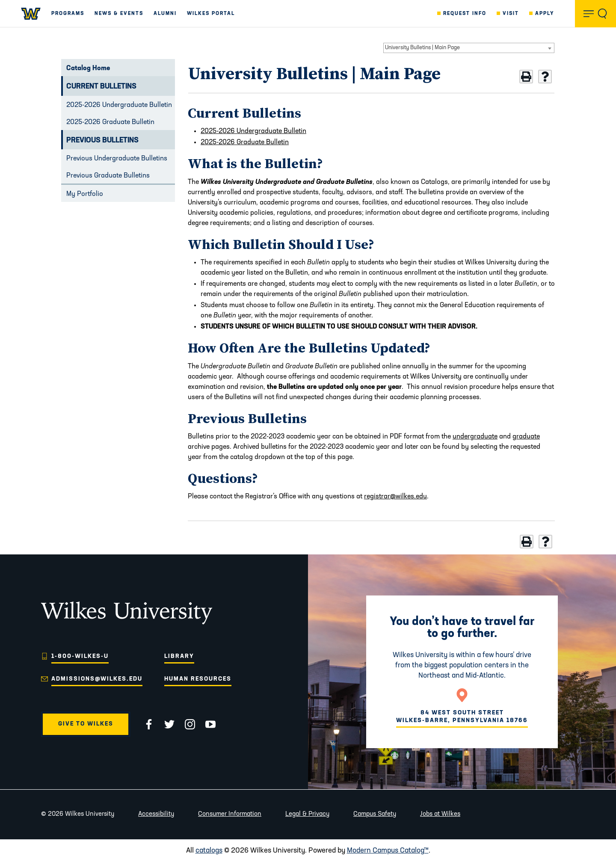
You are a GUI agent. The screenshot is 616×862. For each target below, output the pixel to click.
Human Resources (198, 679)
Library (179, 656)
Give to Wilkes (86, 724)
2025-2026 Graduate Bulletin (110, 122)
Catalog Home (88, 68)
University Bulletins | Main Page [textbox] (422, 48)
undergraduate (475, 437)
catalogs (209, 851)
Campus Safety (375, 814)
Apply (545, 14)
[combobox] (469, 48)
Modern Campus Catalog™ (388, 851)
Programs (68, 14)
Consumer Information (230, 814)
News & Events (119, 14)
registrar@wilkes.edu (395, 497)
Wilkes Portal (211, 14)
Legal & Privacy (307, 814)
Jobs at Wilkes (440, 814)
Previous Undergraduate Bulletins (117, 159)
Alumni (165, 14)
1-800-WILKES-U (80, 656)
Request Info (465, 14)
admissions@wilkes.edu (97, 679)
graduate (526, 437)
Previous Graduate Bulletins (108, 176)
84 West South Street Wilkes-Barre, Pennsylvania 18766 (462, 717)
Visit (511, 14)
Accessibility (156, 814)
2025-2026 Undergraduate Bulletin (119, 105)
